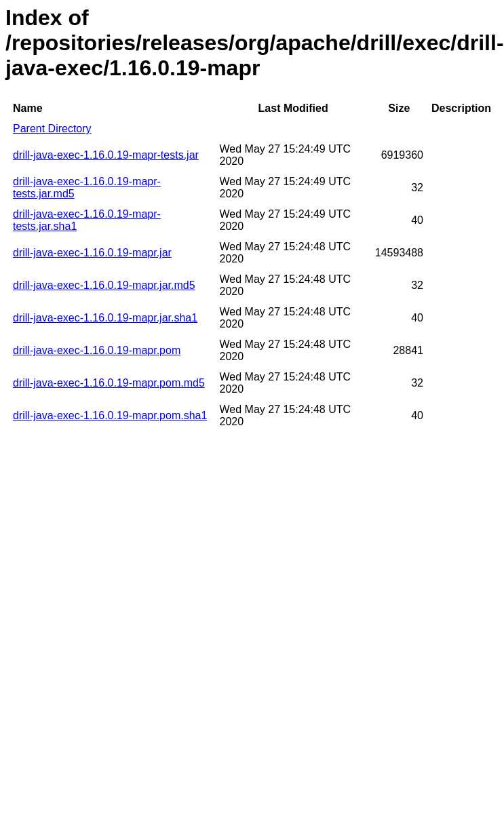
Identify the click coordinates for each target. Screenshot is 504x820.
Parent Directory (52, 129)
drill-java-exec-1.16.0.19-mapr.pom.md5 (109, 383)
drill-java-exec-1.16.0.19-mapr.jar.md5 (104, 285)
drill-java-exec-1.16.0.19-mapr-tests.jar (106, 155)
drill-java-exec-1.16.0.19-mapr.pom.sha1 (110, 415)
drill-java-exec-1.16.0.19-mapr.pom (97, 350)
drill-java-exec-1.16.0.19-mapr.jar (92, 253)
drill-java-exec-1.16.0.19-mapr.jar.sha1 (105, 318)
